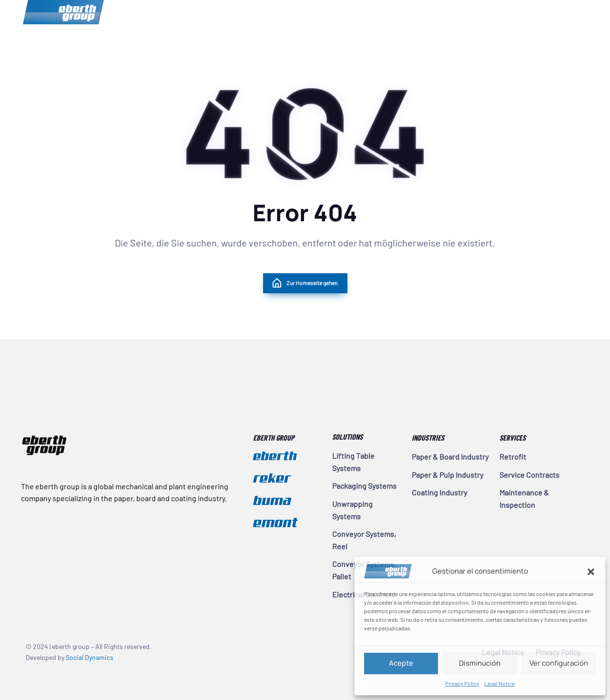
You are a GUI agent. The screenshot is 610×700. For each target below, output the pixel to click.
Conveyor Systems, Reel (364, 540)
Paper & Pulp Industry (447, 475)
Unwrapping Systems (352, 510)
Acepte (401, 663)
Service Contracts (529, 475)
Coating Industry (439, 492)
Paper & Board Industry (450, 457)
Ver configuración (559, 663)
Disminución (480, 663)
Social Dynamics (90, 657)
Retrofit (513, 457)
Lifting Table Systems (353, 462)
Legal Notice (499, 683)
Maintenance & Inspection (524, 499)
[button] (591, 571)
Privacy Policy (462, 683)
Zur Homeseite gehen (304, 283)
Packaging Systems (364, 486)
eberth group (63, 12)
